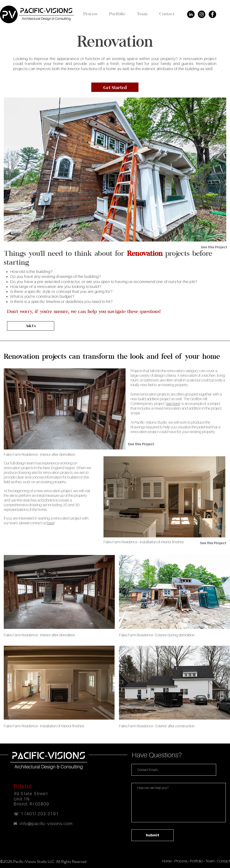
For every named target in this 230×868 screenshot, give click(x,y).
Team (210, 861)
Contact (223, 861)
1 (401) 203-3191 (40, 814)
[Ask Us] (31, 326)
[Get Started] (115, 87)
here (50, 523)
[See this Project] (214, 247)
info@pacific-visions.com (46, 824)
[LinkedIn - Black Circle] (191, 14)
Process (181, 861)
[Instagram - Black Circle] (202, 14)
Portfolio (196, 861)
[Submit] (153, 835)
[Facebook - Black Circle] (212, 14)
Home (167, 861)
